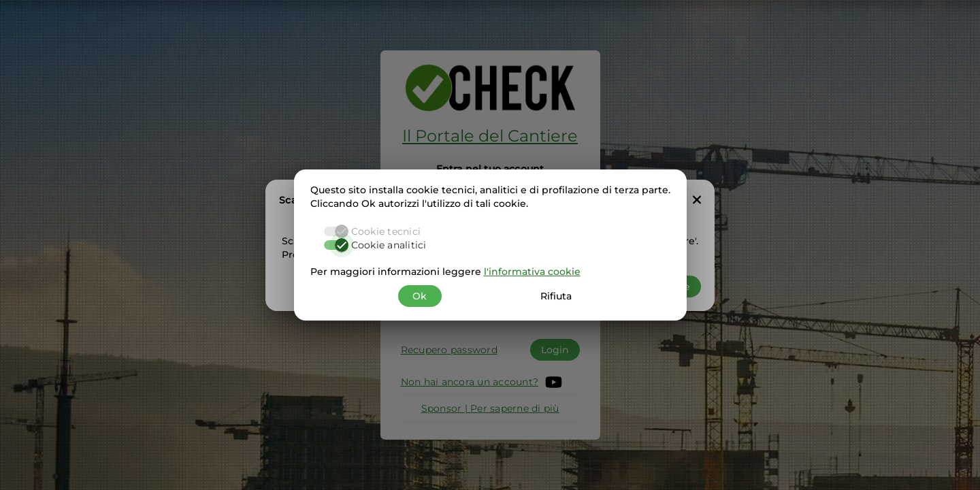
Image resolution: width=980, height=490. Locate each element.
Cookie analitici (389, 245)
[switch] (336, 245)
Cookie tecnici (386, 231)
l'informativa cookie (532, 272)
